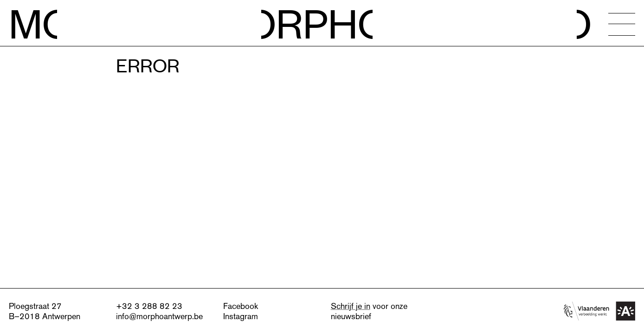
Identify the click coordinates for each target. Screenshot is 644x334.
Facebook (241, 306)
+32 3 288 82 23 (149, 306)
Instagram (241, 316)
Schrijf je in (351, 306)
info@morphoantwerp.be (159, 316)
